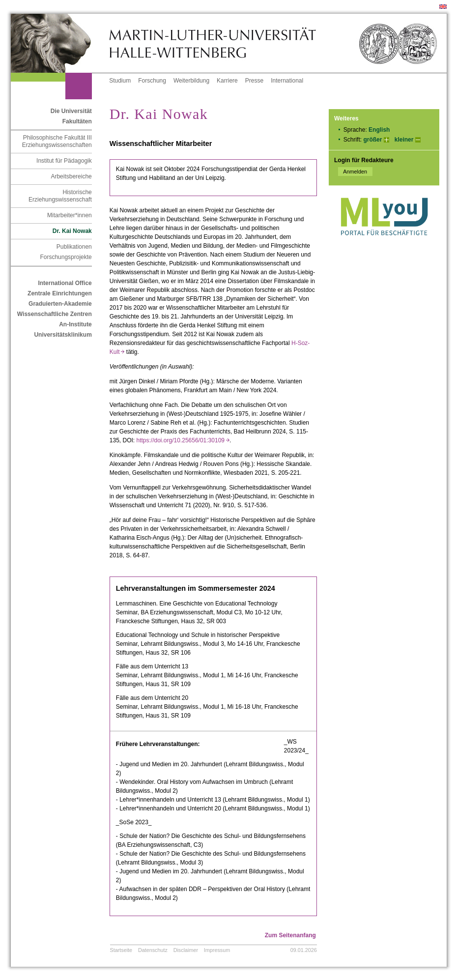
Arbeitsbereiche (71, 176)
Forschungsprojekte (66, 257)
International (287, 81)
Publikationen (74, 247)
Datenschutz (153, 950)
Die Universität (71, 111)
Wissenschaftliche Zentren (55, 314)
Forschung (152, 81)
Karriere (227, 81)
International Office (65, 283)
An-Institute (75, 324)
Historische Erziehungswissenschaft (60, 196)
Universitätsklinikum (63, 335)
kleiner (404, 140)
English (379, 130)
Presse (254, 81)
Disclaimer (186, 950)
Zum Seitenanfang (290, 935)
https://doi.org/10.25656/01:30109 (183, 440)
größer (372, 140)
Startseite (121, 950)
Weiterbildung (191, 81)
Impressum (217, 950)
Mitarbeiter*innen (70, 215)
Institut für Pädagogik (64, 161)
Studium (120, 81)
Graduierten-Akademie (60, 304)
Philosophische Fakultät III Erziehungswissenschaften (57, 141)
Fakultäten (77, 121)
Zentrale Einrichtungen (60, 293)
